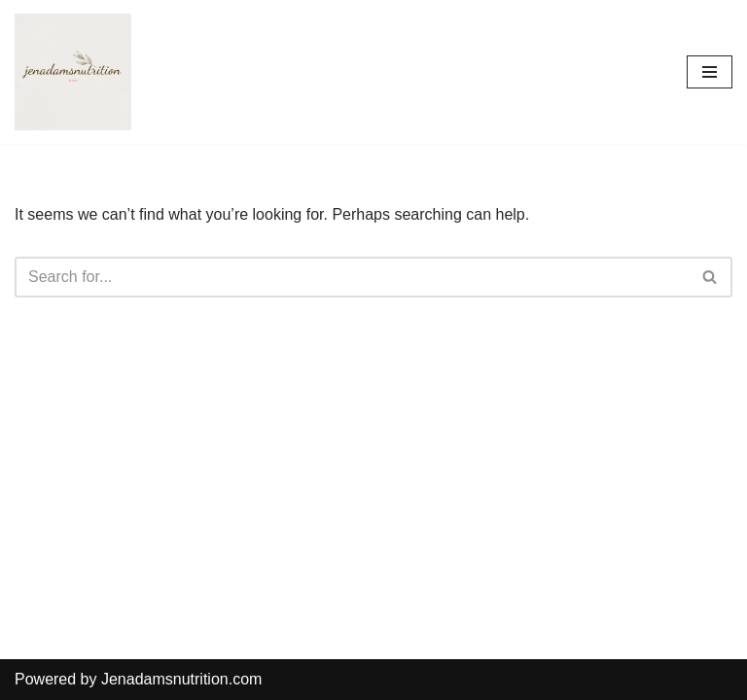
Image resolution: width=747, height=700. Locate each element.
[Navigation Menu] (710, 72)
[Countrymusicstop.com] (73, 72)
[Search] (352, 277)
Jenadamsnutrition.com (181, 679)
